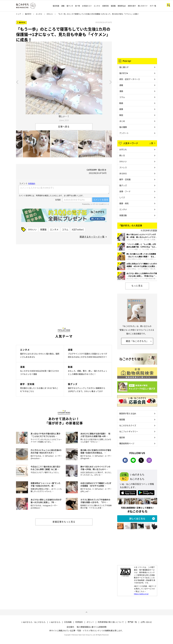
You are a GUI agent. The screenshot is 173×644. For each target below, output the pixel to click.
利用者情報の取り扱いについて (111, 622)
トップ (18, 14)
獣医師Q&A (122, 6)
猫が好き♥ (124, 73)
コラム (65, 229)
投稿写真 (105, 6)
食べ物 (78, 6)
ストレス (123, 167)
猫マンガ (70, 6)
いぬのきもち (55, 622)
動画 (121, 103)
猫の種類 (123, 127)
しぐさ (122, 197)
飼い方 (122, 155)
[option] (64, 82)
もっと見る (137, 286)
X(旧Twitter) (78, 229)
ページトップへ (86, 612)
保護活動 (123, 215)
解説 (121, 115)
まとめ (122, 121)
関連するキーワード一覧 (92, 237)
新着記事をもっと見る (64, 522)
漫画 (121, 91)
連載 (63, 6)
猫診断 (122, 437)
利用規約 (79, 622)
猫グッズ (123, 185)
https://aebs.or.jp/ (141, 594)
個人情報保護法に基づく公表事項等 (92, 627)
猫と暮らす (124, 67)
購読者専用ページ (127, 443)
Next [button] (111, 82)
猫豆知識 (56, 6)
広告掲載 (68, 622)
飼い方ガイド (143, 6)
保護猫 (43, 229)
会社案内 (70, 627)
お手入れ (123, 149)
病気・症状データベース (130, 79)
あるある (123, 173)
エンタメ (97, 6)
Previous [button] (17, 82)
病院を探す (132, 6)
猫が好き (28, 14)
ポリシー (90, 622)
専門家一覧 (132, 622)
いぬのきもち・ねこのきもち (33, 622)
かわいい (50, 14)
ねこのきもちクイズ (128, 425)
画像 (121, 109)
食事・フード (125, 191)
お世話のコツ (87, 6)
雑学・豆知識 (125, 179)
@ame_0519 (64, 120)
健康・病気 (124, 203)
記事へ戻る (64, 126)
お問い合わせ (146, 622)
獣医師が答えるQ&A (128, 413)
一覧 (151, 143)
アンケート (124, 133)
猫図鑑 (113, 6)
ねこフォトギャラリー (129, 431)
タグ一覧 (153, 6)
